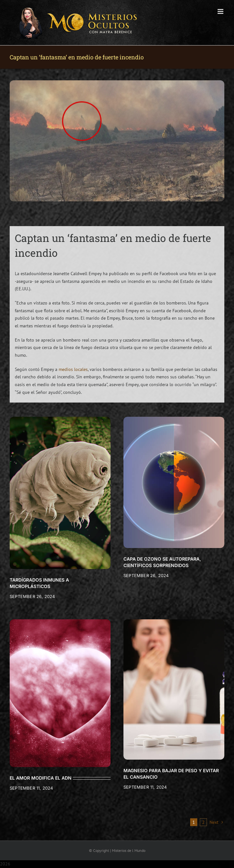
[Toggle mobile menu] (221, 11)
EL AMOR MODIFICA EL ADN (41, 778)
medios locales (73, 369)
